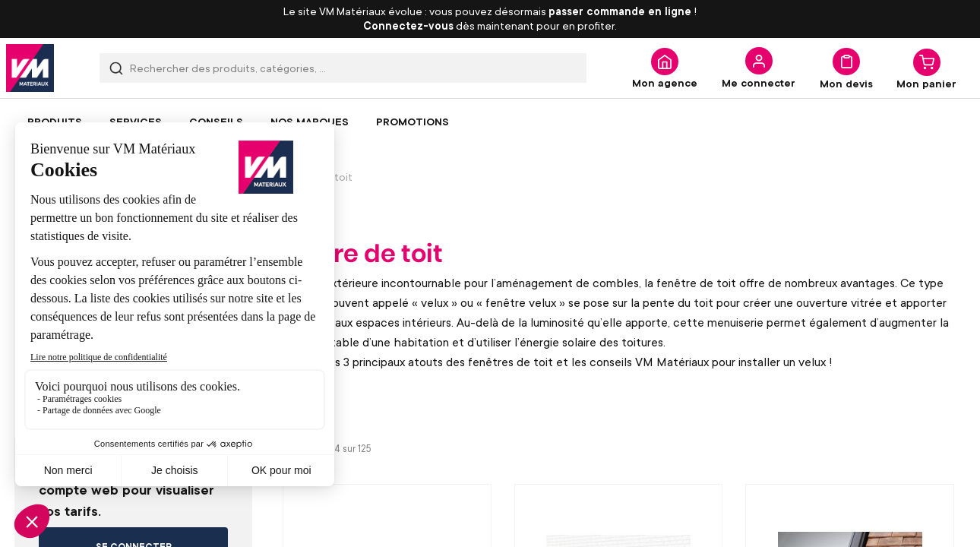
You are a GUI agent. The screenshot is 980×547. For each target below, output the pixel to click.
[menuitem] (55, 122)
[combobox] (343, 68)
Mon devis (846, 83)
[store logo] (30, 68)
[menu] (490, 122)
